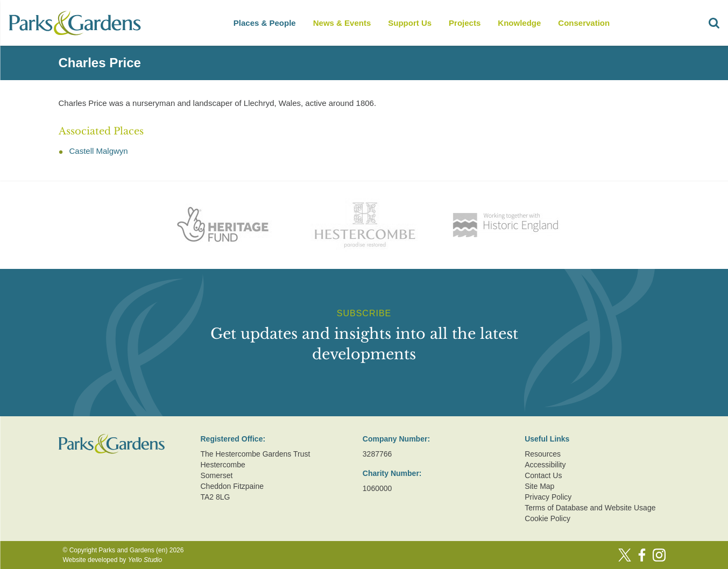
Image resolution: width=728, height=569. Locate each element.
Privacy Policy (548, 497)
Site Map (539, 486)
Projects (465, 23)
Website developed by (113, 560)
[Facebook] (642, 555)
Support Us (410, 23)
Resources (543, 454)
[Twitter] (625, 555)
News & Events (342, 23)
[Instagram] (659, 555)
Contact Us (543, 475)
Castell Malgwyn (99, 151)
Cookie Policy (547, 518)
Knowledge (519, 23)
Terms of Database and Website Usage (590, 508)
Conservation (584, 23)
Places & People (265, 23)
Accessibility (545, 465)
